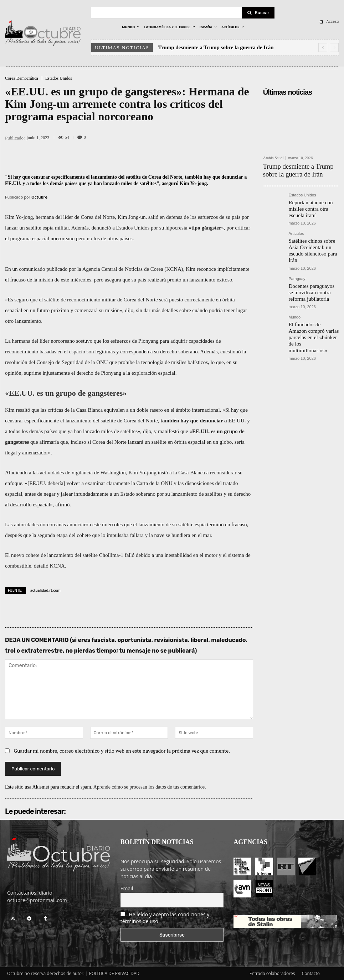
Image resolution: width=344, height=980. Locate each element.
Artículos (296, 220)
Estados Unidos (59, 78)
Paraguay (297, 255)
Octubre (39, 197)
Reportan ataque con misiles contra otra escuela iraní (313, 200)
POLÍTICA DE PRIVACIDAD (114, 973)
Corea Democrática (22, 78)
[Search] (258, 13)
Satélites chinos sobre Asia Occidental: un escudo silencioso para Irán (311, 232)
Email (127, 888)
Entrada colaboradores (272, 973)
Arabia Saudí (273, 158)
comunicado (32, 269)
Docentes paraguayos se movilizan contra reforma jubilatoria (310, 267)
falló (130, 555)
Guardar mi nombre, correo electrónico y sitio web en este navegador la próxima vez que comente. (122, 751)
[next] (334, 48)
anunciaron (79, 525)
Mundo (294, 289)
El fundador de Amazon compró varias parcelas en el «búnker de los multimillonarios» (313, 304)
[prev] (323, 48)
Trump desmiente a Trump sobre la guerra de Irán (216, 47)
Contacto (311, 973)
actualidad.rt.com (45, 590)
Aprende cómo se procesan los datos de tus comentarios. (150, 787)
